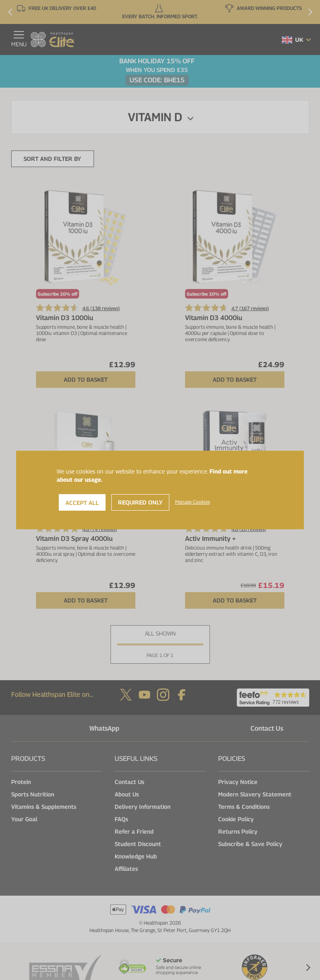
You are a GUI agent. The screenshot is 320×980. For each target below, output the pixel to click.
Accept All (82, 503)
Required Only (140, 502)
